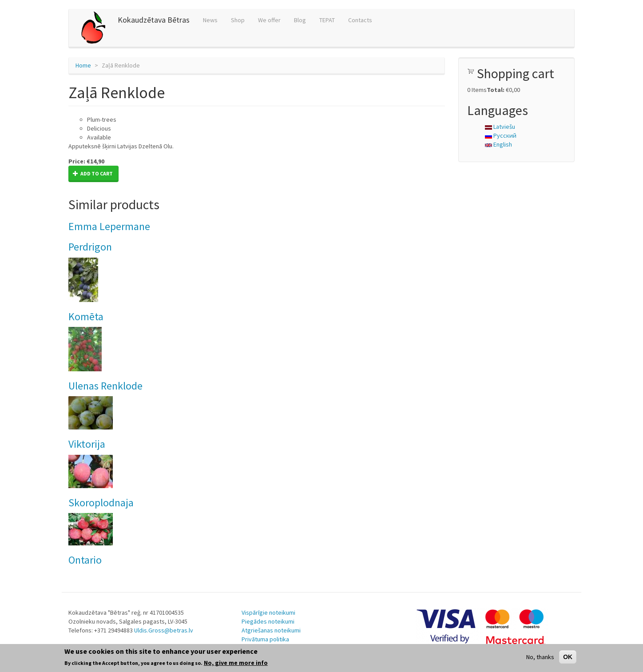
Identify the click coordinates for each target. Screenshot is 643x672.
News (210, 20)
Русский (501, 135)
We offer (269, 20)
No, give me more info (236, 663)
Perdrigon (90, 247)
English (498, 144)
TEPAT (327, 20)
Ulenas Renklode (105, 386)
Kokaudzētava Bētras (154, 20)
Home (83, 65)
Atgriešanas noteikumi (271, 630)
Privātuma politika (265, 639)
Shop (238, 20)
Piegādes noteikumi (268, 621)
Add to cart (93, 173)
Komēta (86, 316)
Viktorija (87, 444)
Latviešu (500, 127)
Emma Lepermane (109, 226)
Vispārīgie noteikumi (268, 612)
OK (568, 657)
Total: (496, 90)
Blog (300, 20)
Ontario (85, 560)
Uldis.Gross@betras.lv (164, 630)
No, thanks (540, 657)
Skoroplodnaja (101, 503)
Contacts (360, 20)
